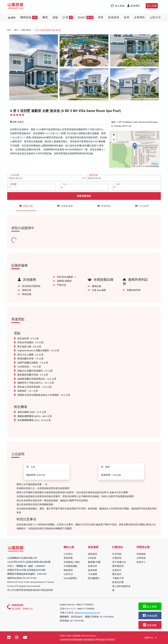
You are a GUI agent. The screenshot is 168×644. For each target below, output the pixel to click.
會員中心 (141, 562)
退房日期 (93, 175)
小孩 (117, 184)
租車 (127, 17)
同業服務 (141, 554)
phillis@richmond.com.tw (87, 613)
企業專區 (140, 17)
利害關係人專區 (72, 562)
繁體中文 (151, 638)
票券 (101, 17)
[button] (135, 146)
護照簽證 (93, 554)
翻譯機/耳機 (94, 562)
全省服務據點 (71, 566)
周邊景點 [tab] (104, 206)
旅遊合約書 (118, 582)
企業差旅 (141, 558)
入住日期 (15, 175)
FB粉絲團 (150, 616)
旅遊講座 (114, 17)
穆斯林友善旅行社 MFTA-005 (22, 578)
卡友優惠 (93, 574)
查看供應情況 (84, 196)
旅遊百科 (93, 566)
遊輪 (55, 17)
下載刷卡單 (118, 578)
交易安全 (117, 570)
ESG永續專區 (70, 578)
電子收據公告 (119, 562)
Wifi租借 (92, 558)
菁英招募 (68, 558)
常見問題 (117, 554)
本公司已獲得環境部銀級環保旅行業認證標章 (30, 590)
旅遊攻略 (93, 570)
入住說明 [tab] (142, 206)
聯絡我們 (68, 570)
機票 (45, 17)
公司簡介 (68, 554)
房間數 (14, 184)
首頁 (9, 30)
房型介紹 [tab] (26, 206)
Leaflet (137, 166)
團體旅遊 (29, 17)
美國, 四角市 (26, 30)
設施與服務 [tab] (65, 206)
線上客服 (150, 606)
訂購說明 (117, 558)
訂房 (68, 17)
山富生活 (155, 17)
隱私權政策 (118, 566)
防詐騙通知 (94, 578)
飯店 (16, 30)
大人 (65, 184)
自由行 (85, 17)
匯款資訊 (117, 574)
